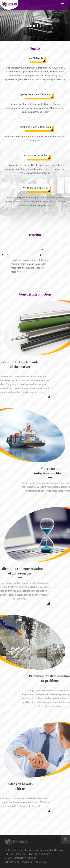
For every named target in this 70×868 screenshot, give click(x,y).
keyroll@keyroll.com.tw (25, 858)
